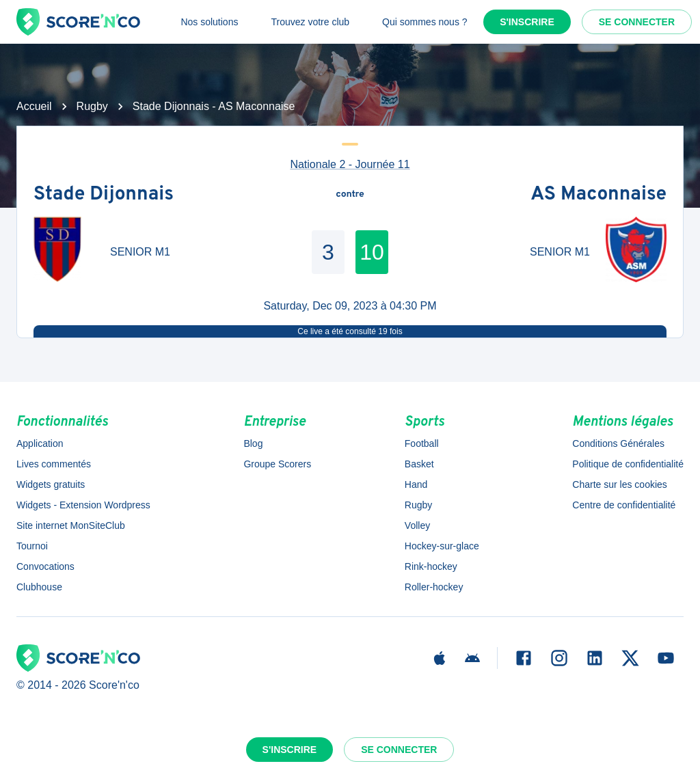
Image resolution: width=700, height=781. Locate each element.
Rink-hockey (431, 566)
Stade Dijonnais (104, 195)
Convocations (45, 566)
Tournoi (32, 546)
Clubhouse (39, 587)
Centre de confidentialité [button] (624, 505)
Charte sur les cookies (620, 484)
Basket (419, 464)
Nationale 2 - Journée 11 (350, 164)
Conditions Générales (618, 443)
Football (422, 443)
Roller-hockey (434, 587)
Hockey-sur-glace (442, 546)
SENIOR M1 (140, 252)
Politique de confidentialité (628, 464)
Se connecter (637, 22)
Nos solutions (209, 22)
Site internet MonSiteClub (71, 525)
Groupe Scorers (277, 464)
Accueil (34, 106)
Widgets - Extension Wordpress (83, 505)
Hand (416, 484)
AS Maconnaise (598, 195)
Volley (417, 525)
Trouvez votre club (310, 22)
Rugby (92, 106)
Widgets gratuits (51, 484)
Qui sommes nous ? (425, 22)
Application (40, 443)
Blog (253, 443)
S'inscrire (527, 22)
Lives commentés (54, 464)
